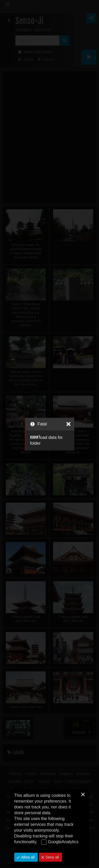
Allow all (27, 857)
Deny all (52, 857)
